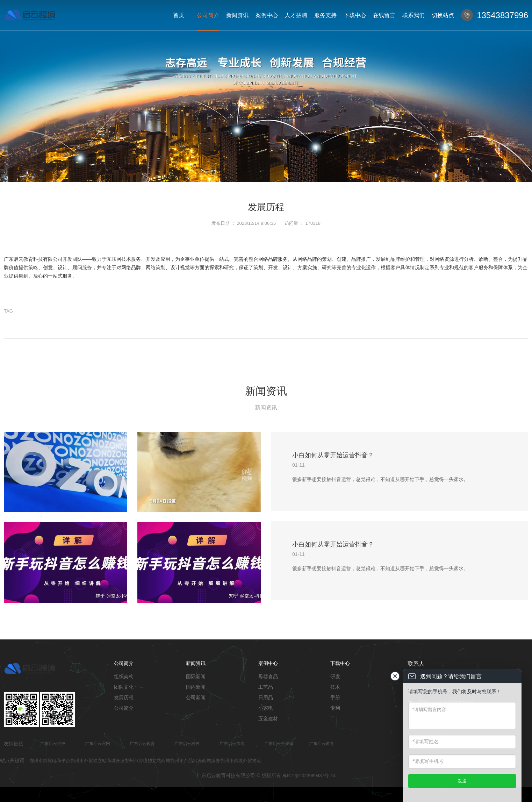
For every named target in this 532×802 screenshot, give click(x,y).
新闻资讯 (237, 15)
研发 (335, 676)
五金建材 (268, 718)
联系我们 (414, 15)
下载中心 (355, 15)
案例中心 (267, 15)
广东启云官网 (98, 744)
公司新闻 (196, 697)
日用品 (266, 697)
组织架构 (124, 676)
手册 (335, 697)
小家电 (266, 708)
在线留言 (384, 15)
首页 (179, 15)
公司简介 (208, 15)
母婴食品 (268, 676)
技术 (335, 687)
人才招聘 (296, 15)
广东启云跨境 (232, 744)
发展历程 (124, 697)
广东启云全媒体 (279, 744)
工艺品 (266, 687)
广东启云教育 (142, 744)
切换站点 (443, 15)
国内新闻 (196, 687)
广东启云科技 (53, 744)
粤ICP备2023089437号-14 (309, 776)
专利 (335, 708)
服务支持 (325, 15)
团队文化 (124, 687)
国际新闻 (196, 676)
